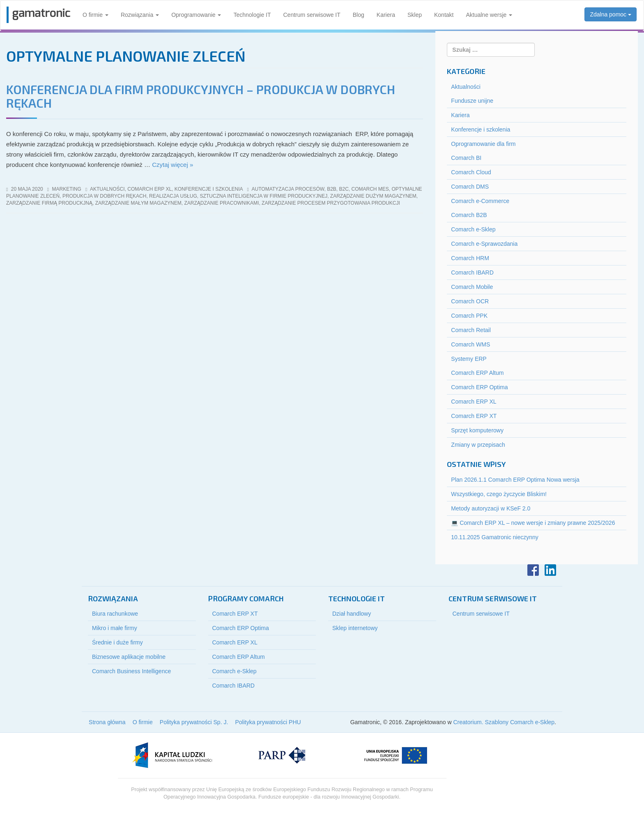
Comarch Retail (471, 330)
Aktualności (107, 189)
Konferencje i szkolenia (209, 189)
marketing (67, 189)
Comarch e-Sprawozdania (484, 244)
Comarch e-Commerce (480, 201)
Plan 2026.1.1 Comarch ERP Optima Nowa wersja (515, 480)
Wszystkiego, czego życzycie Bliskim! (499, 494)
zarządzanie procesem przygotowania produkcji (331, 203)
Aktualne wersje (489, 15)
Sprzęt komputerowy (477, 430)
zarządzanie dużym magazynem (373, 196)
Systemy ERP (469, 359)
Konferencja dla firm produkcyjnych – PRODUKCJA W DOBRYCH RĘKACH (201, 96)
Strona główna (107, 722)
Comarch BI (466, 158)
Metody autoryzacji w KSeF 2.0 (491, 508)
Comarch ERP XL (149, 189)
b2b (332, 189)
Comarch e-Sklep (473, 229)
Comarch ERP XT (474, 416)
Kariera (386, 15)
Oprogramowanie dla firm (483, 144)
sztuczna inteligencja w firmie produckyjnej (263, 196)
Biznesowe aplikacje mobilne (129, 657)
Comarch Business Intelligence (131, 671)
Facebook (533, 570)
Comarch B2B (469, 215)
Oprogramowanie (196, 15)
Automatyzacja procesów (288, 189)
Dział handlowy (352, 614)
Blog (359, 15)
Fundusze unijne (472, 101)
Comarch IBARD (472, 272)
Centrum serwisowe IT (312, 15)
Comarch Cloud (471, 172)
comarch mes (370, 189)
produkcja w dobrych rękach (104, 196)
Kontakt (444, 15)
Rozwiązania (140, 15)
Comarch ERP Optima (479, 387)
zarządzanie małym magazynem (138, 203)
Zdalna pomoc (611, 14)
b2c (344, 189)
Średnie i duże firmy (117, 642)
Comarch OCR (470, 301)
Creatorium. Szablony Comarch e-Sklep (504, 722)
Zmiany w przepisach (478, 445)
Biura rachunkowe (115, 614)
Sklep (415, 15)
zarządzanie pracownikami (221, 203)
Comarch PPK (469, 316)
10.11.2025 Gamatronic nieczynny (494, 537)
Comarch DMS (470, 187)
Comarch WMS (470, 344)
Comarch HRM (470, 258)
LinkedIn (550, 570)
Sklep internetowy (355, 628)
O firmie (95, 15)
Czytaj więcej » (172, 165)
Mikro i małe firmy (115, 628)
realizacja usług (173, 196)
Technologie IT (252, 15)
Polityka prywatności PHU (268, 722)
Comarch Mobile (472, 287)
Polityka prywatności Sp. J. (194, 722)
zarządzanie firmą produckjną (49, 203)
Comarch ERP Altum (477, 373)
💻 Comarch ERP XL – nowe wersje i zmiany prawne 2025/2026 (533, 523)
